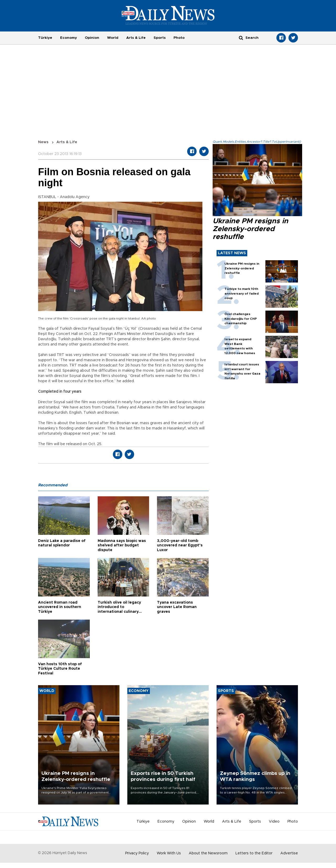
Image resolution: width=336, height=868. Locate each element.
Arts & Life (136, 38)
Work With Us (169, 853)
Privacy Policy (137, 853)
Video (274, 822)
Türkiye (45, 38)
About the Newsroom (208, 853)
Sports (160, 38)
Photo (179, 38)
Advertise (289, 853)
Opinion (92, 38)
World (113, 38)
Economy (69, 38)
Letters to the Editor (254, 853)
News (43, 142)
